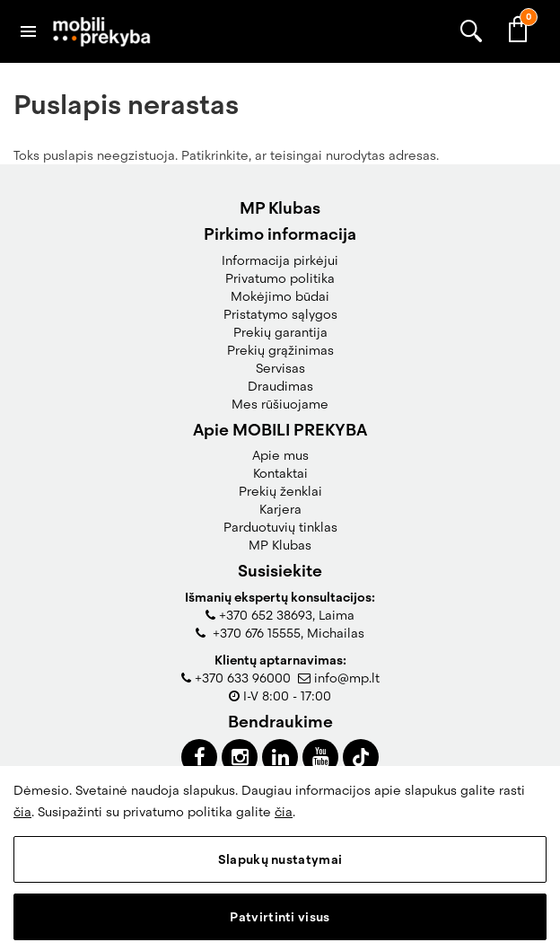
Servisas (280, 368)
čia (22, 812)
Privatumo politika (280, 278)
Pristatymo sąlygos (280, 314)
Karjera (280, 509)
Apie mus (280, 455)
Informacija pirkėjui (280, 260)
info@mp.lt (347, 678)
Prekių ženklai (280, 491)
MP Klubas (280, 545)
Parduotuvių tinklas (280, 527)
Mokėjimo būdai (280, 296)
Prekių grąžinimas (280, 350)
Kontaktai (280, 473)
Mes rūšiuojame (280, 404)
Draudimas (280, 386)
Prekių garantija (280, 332)
